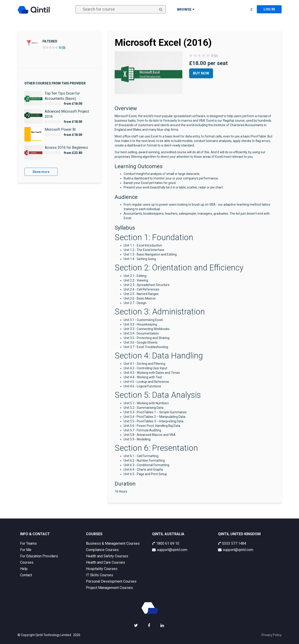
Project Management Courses (109, 588)
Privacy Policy (272, 635)
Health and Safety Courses (107, 556)
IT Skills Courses (100, 575)
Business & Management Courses (113, 543)
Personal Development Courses (111, 581)
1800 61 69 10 (166, 543)
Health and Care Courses (105, 562)
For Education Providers (39, 556)
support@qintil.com (170, 550)
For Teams (28, 543)
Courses (27, 562)
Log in (269, 9)
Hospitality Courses (102, 569)
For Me (26, 550)
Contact (26, 575)
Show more (41, 172)
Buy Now (201, 73)
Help (24, 569)
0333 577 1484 (232, 543)
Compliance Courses (102, 550)
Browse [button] (186, 9)
